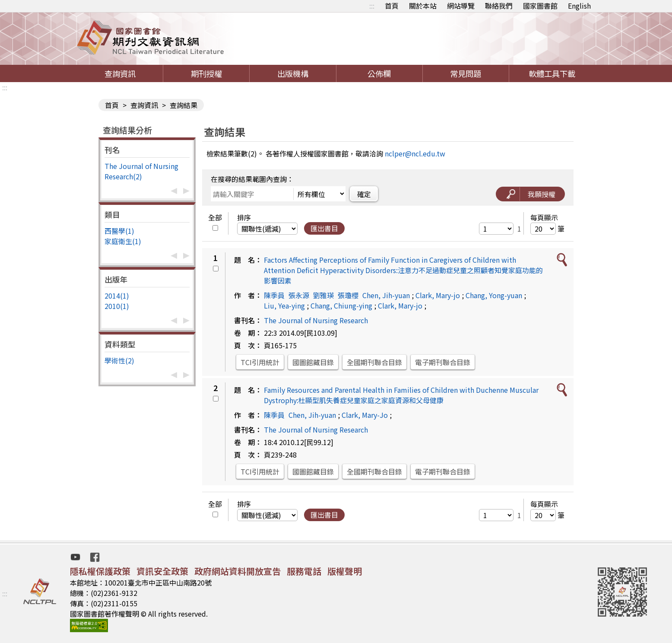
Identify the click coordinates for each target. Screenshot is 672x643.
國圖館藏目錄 (313, 362)
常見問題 (466, 73)
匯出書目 (324, 228)
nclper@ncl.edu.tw (415, 153)
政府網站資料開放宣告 (238, 571)
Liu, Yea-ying (284, 306)
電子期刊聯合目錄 (443, 362)
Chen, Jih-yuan (386, 295)
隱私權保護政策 (100, 571)
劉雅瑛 (323, 295)
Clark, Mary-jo (438, 295)
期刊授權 (206, 73)
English (579, 6)
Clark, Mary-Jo (365, 415)
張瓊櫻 (348, 295)
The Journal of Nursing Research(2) (141, 171)
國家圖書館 (540, 6)
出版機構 (293, 73)
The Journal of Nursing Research (316, 320)
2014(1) (117, 296)
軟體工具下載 (552, 73)
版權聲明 (345, 571)
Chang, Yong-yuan (494, 295)
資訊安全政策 (162, 571)
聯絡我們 (499, 6)
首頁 (392, 6)
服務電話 (304, 571)
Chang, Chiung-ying (341, 306)
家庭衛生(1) (123, 241)
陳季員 (274, 295)
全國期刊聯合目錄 (374, 362)
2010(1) (117, 306)
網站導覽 (461, 6)
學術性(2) (119, 360)
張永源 (299, 295)
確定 (364, 194)
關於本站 (423, 6)
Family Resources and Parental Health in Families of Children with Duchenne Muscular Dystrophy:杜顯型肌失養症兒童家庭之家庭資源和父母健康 (401, 395)
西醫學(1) (119, 231)
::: (372, 6)
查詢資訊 (120, 73)
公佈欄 (379, 73)
